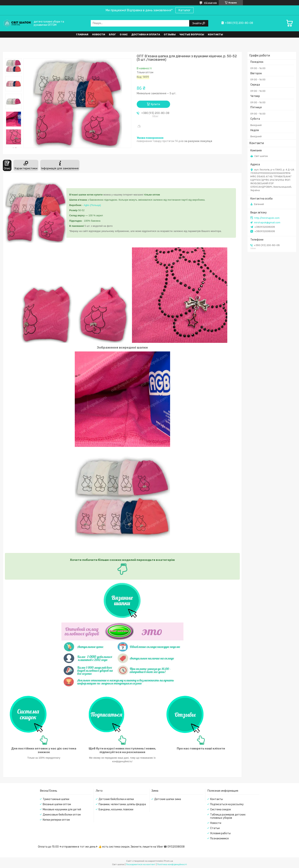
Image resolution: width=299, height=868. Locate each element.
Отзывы (170, 34)
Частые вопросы (192, 34)
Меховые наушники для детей (62, 809)
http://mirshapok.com (267, 218)
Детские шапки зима (168, 799)
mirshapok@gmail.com (267, 222)
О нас (124, 34)
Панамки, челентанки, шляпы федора (122, 804)
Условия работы (220, 833)
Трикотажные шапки (56, 799)
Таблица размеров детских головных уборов (228, 816)
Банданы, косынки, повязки (116, 809)
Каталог (184, 10)
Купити (155, 104)
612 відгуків (210, 3)
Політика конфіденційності (172, 864)
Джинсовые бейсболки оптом (62, 815)
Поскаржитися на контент (141, 864)
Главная (82, 34)
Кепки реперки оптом (56, 820)
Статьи (215, 828)
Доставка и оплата (146, 34)
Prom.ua (168, 861)
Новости (99, 34)
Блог (112, 34)
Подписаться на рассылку (227, 804)
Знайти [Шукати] (197, 23)
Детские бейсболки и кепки (116, 799)
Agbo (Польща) (92, 205)
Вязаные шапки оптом (57, 804)
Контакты (215, 34)
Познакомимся (219, 839)
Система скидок (221, 809)
